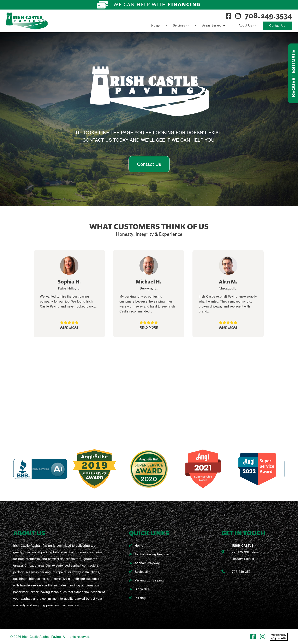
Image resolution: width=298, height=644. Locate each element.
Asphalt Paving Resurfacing (154, 554)
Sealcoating (143, 572)
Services (179, 25)
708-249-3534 (242, 572)
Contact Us (277, 26)
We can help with (149, 5)
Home (155, 26)
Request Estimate (293, 73)
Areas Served (212, 25)
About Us (245, 25)
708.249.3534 (268, 15)
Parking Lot (143, 598)
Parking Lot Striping (149, 580)
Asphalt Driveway (147, 563)
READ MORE (69, 328)
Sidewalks (142, 589)
